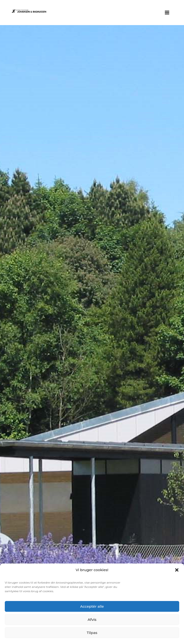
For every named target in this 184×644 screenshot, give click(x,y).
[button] (177, 570)
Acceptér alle (92, 606)
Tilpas (92, 633)
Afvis (92, 620)
